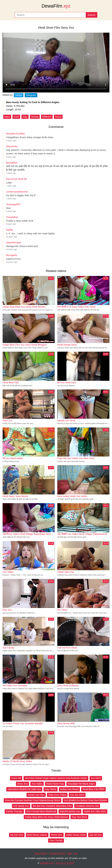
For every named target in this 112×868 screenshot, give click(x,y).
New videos (41, 853)
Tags (70, 853)
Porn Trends (56, 840)
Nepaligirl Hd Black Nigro (81, 784)
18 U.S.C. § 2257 (65, 863)
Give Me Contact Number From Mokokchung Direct (33, 800)
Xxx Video (37, 784)
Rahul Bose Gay (55, 784)
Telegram (31, 95)
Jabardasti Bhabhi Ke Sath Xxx (24, 789)
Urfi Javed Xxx (21, 806)
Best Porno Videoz (37, 835)
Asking (35, 117)
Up (76, 853)
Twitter (19, 95)
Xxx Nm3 (96, 778)
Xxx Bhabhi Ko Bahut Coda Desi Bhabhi (85, 800)
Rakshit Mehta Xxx (70, 811)
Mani (7, 117)
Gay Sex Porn (79, 817)
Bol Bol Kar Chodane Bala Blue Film (52, 806)
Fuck (16, 117)
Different (47, 117)
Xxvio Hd (16, 778)
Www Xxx (23, 784)
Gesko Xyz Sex (36, 795)
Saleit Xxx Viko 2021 (95, 811)
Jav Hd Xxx (96, 835)
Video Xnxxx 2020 (76, 835)
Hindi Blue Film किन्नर (93, 789)
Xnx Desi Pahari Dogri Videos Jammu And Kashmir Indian (56, 778)
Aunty (58, 117)
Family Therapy (14, 811)
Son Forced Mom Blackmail (41, 811)
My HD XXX (17, 835)
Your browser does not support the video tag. (56, 63)
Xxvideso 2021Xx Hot (87, 806)
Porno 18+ (57, 835)
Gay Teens (51, 789)
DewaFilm (56, 6)
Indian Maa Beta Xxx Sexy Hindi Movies (46, 817)
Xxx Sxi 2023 (77, 795)
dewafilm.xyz (47, 863)
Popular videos (57, 853)
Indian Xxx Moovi (69, 789)
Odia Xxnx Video (57, 795)
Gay (25, 117)
